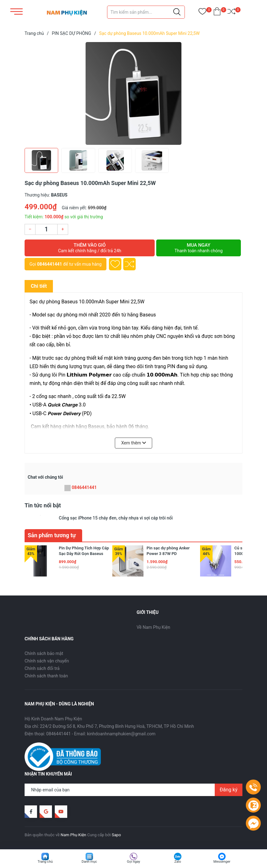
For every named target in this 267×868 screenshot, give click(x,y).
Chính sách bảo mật (44, 653)
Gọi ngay (134, 862)
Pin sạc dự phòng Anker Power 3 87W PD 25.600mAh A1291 (168, 554)
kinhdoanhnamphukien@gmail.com (121, 734)
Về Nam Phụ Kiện (153, 627)
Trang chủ (45, 862)
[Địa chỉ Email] (133, 790)
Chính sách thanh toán (46, 676)
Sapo (116, 835)
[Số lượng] (46, 229)
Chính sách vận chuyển (47, 661)
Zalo (178, 862)
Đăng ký (229, 790)
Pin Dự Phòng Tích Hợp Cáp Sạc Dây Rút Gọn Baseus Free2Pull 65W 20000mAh (84, 554)
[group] (133, 93)
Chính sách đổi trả (42, 668)
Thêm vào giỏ (90, 248)
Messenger (222, 862)
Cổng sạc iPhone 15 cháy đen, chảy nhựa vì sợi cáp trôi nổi (116, 518)
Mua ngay (199, 248)
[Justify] (177, 12)
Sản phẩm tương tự (52, 535)
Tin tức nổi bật (43, 505)
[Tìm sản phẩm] (146, 12)
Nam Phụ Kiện (73, 835)
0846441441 (49, 264)
